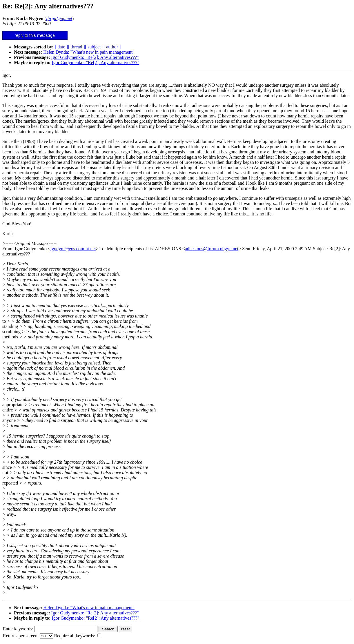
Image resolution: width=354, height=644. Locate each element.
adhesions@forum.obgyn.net (212, 249)
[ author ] (112, 47)
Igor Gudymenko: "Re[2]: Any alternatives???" (95, 57)
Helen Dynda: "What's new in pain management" (89, 52)
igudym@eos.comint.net (73, 249)
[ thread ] (76, 47)
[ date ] (61, 47)
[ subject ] (94, 47)
